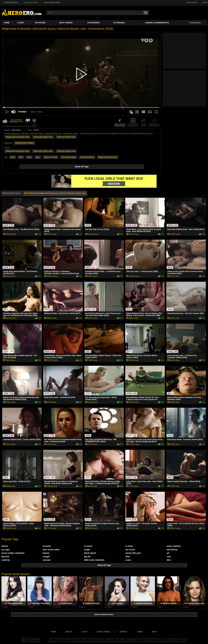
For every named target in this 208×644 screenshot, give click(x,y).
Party (29, 157)
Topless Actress (50, 157)
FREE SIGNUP (192, 2)
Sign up (69, 632)
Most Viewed (66, 23)
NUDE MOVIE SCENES (24, 143)
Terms (140, 632)
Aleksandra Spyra (69, 157)
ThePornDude (195, 23)
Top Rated (40, 23)
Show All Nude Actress (104, 614)
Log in (84, 632)
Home (7, 23)
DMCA (154, 632)
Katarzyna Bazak (87, 157)
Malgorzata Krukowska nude (17, 137)
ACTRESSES (119, 23)
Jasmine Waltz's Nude (52, 2)
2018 (21, 157)
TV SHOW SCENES (11, 2)
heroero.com (35, 639)
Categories (94, 23)
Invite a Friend (103, 632)
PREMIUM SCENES (31, 2)
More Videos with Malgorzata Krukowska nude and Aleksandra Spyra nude (55, 193)
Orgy (38, 157)
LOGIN (205, 2)
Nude (13, 157)
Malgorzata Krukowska (108, 157)
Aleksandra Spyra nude (43, 137)
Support (123, 632)
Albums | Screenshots (157, 23)
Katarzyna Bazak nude (66, 137)
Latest (21, 23)
